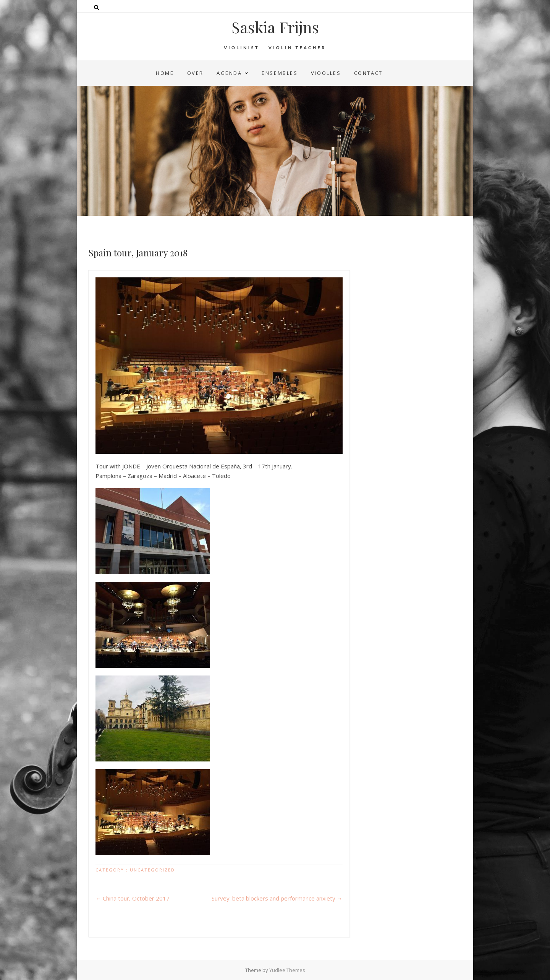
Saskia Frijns (275, 27)
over (195, 73)
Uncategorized (152, 870)
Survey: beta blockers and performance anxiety (277, 898)
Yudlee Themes (287, 970)
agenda (229, 73)
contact (368, 73)
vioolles (326, 73)
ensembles (280, 73)
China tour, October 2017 (133, 898)
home (165, 73)
